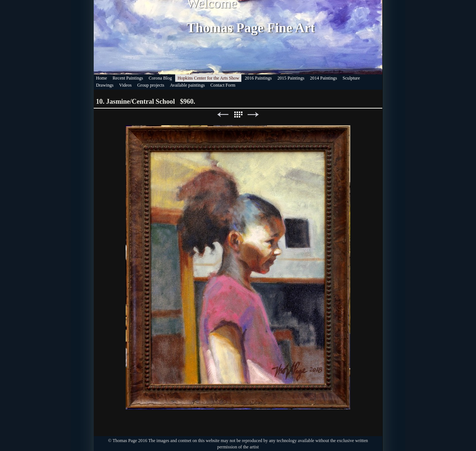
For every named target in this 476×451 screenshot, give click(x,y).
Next (253, 115)
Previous (223, 115)
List (238, 115)
